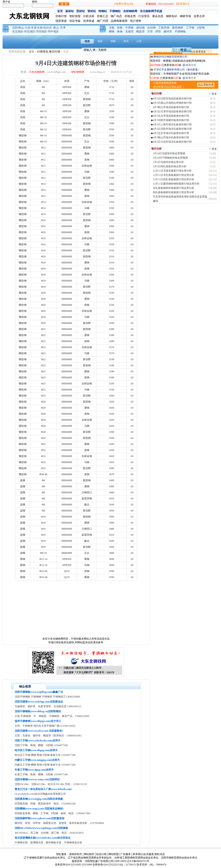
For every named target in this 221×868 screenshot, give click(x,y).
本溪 (34, 28)
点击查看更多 (198, 52)
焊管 (158, 31)
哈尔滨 (48, 28)
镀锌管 (168, 31)
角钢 (120, 31)
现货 (87, 41)
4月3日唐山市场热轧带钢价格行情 (172, 103)
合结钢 (151, 28)
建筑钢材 (178, 28)
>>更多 (213, 94)
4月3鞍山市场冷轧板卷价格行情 (171, 137)
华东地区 (41, 31)
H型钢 (201, 28)
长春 (40, 28)
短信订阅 (101, 854)
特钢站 (103, 11)
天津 (63, 28)
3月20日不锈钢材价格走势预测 (170, 158)
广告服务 (126, 854)
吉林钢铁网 (130, 11)
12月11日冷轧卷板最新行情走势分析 (174, 175)
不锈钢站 (115, 11)
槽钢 (112, 31)
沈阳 (15, 28)
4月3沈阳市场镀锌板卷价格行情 (171, 120)
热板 (120, 28)
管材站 (92, 11)
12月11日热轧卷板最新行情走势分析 (174, 179)
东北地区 (18, 31)
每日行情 (55, 52)
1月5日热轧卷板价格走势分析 (170, 166)
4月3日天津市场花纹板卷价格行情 (172, 111)
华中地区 (53, 31)
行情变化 (43, 52)
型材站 (81, 11)
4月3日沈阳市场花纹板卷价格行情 (172, 99)
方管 (150, 31)
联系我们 (183, 4)
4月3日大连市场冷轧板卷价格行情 (172, 142)
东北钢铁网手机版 (151, 11)
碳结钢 (140, 28)
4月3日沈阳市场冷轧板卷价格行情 (172, 129)
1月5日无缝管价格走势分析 (168, 162)
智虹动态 (160, 854)
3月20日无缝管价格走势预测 (169, 153)
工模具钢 (164, 28)
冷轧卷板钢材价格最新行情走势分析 (174, 188)
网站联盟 (114, 854)
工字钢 (190, 28)
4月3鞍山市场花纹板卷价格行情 (171, 107)
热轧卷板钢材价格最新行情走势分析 (174, 192)
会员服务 (149, 854)
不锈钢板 (180, 31)
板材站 (70, 11)
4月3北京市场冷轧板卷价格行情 (171, 133)
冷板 (112, 28)
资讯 (126, 41)
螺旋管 (140, 31)
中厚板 (129, 28)
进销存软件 (76, 854)
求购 (113, 41)
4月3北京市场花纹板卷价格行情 (171, 116)
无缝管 (129, 31)
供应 (100, 41)
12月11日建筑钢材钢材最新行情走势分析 (176, 184)
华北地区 (30, 31)
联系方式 (191, 65)
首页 (60, 11)
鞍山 (21, 28)
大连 (27, 28)
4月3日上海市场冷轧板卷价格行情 (172, 124)
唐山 (56, 28)
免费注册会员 (124, 4)
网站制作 (89, 854)
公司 (139, 41)
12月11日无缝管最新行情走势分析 (172, 171)
